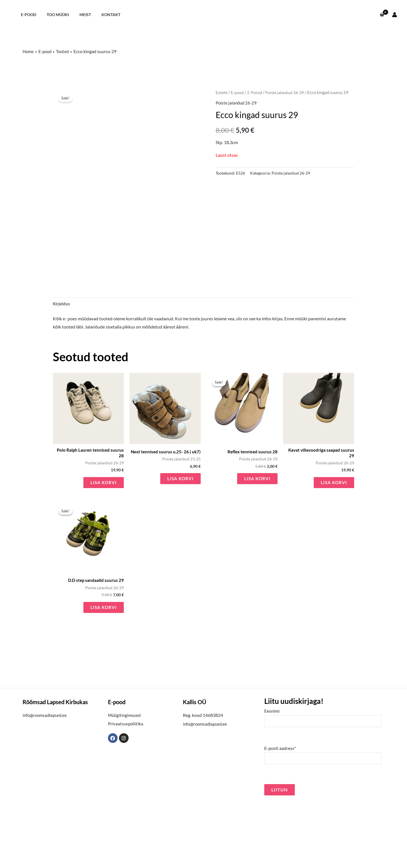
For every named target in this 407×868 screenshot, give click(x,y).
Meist (79, 15)
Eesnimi (323, 781)
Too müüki (54, 15)
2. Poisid (256, 92)
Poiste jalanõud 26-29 (288, 92)
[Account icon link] (395, 15)
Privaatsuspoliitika (126, 787)
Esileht (222, 92)
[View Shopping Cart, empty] (382, 15)
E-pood (27, 15)
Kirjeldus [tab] (62, 364)
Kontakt (103, 15)
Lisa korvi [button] (103, 544)
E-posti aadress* (323, 819)
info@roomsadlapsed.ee (46, 778)
